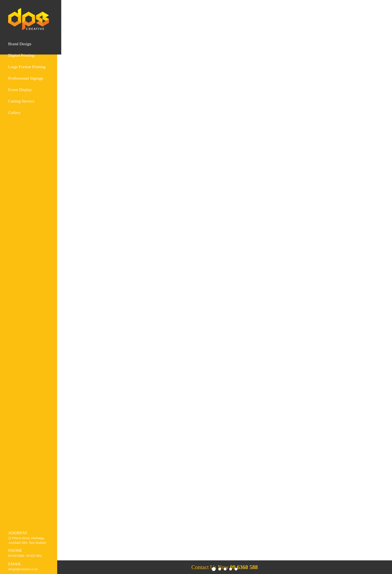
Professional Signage (26, 78)
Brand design (20, 44)
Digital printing (21, 55)
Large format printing (27, 67)
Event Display (20, 90)
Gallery (14, 112)
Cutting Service (21, 101)
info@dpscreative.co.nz (23, 569)
